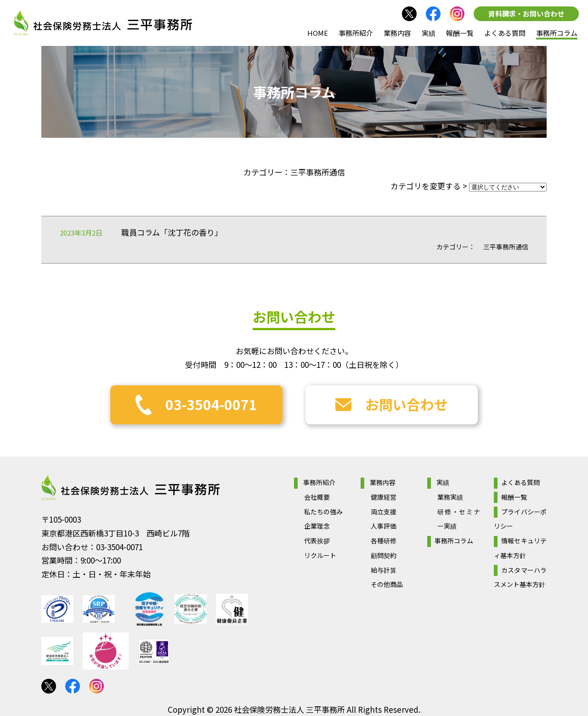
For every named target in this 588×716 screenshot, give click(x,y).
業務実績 (450, 497)
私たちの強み (323, 512)
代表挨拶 (317, 541)
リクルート (320, 555)
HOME (318, 33)
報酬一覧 (460, 33)
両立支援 (384, 512)
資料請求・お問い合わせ (526, 14)
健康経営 (384, 497)
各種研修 (384, 541)
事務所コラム (557, 33)
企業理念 (317, 526)
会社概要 (317, 497)
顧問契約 (384, 555)
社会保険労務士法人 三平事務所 (130, 488)
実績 (429, 33)
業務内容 (397, 33)
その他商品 (387, 584)
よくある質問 (505, 33)
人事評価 (384, 526)
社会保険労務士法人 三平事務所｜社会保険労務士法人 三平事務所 (103, 23)
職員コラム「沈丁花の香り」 (172, 232)
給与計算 (384, 570)
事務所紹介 (356, 33)
